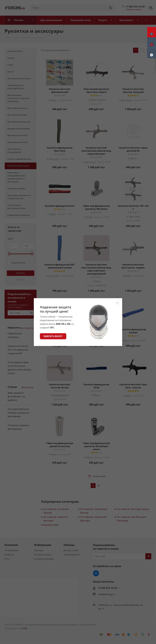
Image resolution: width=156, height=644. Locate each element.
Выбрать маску (53, 336)
